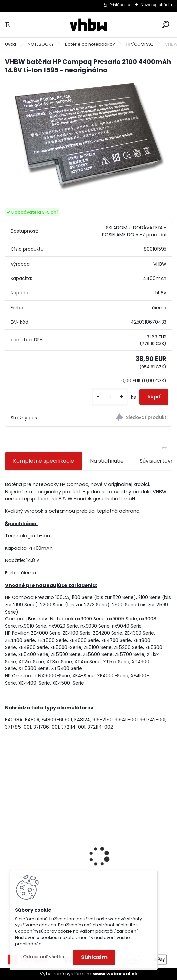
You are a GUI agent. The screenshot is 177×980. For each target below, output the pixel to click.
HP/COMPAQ (140, 44)
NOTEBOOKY (41, 44)
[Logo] (88, 25)
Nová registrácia (156, 5)
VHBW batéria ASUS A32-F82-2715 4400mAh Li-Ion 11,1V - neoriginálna (42, 841)
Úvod (11, 44)
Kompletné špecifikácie (44, 461)
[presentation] (9, 845)
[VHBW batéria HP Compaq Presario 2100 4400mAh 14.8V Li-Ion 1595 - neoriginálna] (88, 136)
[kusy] (110, 397)
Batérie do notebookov (90, 44)
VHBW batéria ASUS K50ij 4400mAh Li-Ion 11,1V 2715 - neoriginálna (130, 841)
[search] (166, 24)
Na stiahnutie (107, 461)
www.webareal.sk (115, 974)
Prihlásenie (120, 5)
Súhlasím (94, 957)
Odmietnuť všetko (44, 957)
